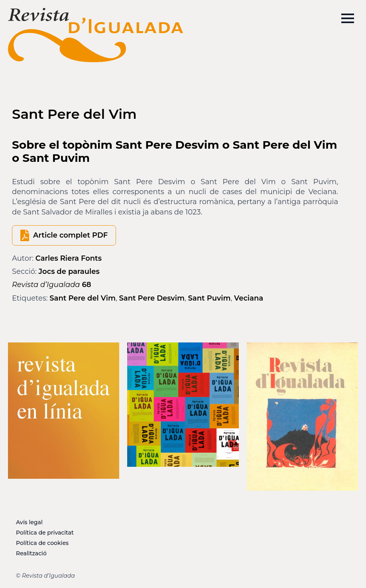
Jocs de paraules (69, 271)
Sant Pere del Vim (83, 298)
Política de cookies (42, 543)
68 (52, 285)
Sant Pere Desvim (152, 298)
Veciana (249, 298)
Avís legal (29, 522)
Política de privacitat (45, 533)
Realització (31, 553)
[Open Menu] (348, 18)
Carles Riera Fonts (69, 258)
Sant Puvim (209, 298)
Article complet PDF (70, 235)
